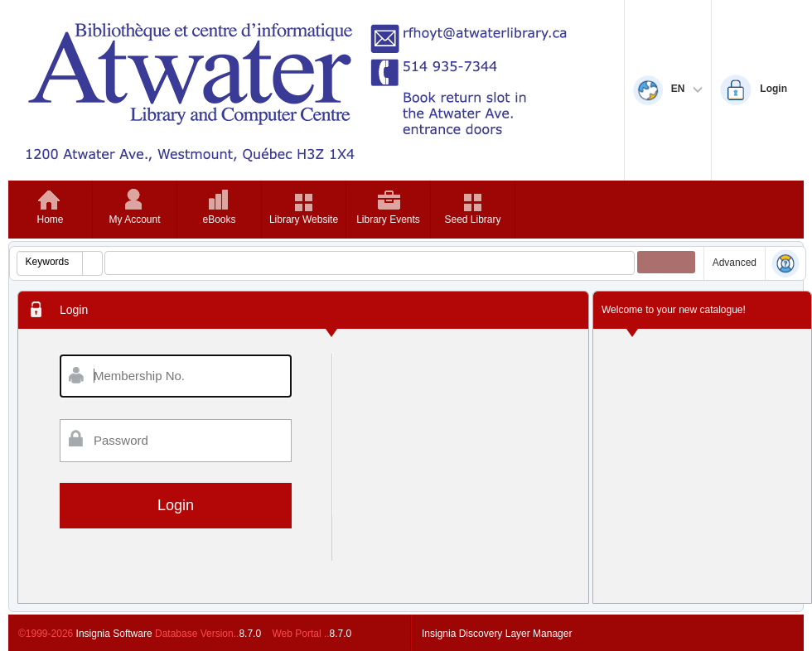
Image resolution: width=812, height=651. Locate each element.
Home (50, 219)
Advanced (735, 263)
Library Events (388, 219)
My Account (134, 219)
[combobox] (50, 262)
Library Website (304, 219)
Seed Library (472, 219)
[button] (92, 263)
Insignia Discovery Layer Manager (497, 634)
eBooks (219, 219)
